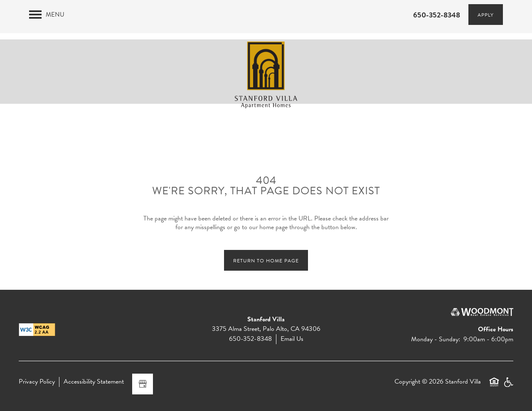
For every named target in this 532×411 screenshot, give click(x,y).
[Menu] (47, 15)
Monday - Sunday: (436, 339)
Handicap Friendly (508, 386)
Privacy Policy (37, 382)
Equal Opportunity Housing (494, 386)
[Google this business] (143, 384)
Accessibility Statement (94, 382)
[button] (486, 15)
